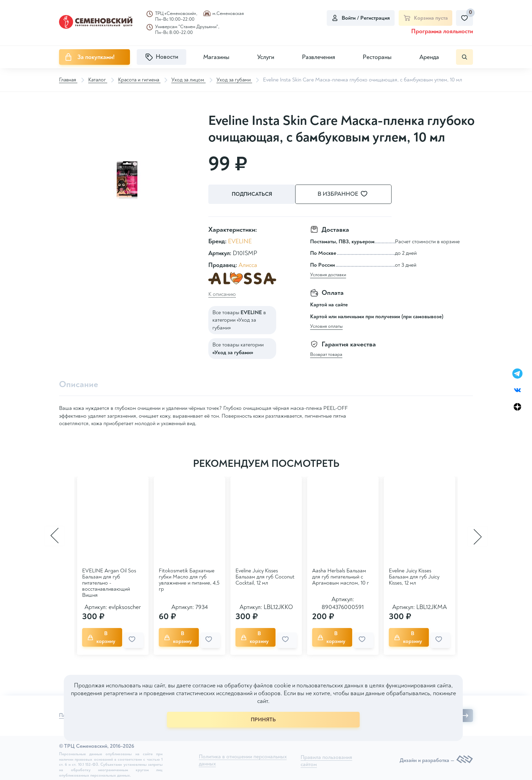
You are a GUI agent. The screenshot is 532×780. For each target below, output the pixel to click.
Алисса (248, 265)
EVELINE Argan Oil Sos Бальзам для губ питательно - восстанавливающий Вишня (109, 583)
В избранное (351, 194)
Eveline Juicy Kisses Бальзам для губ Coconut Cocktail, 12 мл (265, 576)
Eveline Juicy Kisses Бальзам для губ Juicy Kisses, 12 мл (414, 576)
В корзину (104, 635)
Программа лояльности (442, 31)
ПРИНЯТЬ (263, 720)
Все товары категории (238, 348)
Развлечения (319, 57)
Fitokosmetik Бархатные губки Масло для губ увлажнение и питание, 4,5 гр (189, 579)
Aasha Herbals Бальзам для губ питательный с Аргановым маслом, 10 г (340, 576)
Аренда (429, 57)
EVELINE (240, 241)
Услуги (266, 57)
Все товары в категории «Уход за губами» (239, 319)
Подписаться (253, 194)
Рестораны (377, 57)
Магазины (216, 57)
